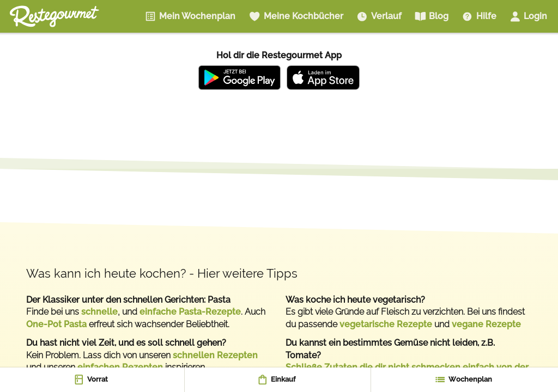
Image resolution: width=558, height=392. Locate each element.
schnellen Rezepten (215, 355)
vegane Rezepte (486, 324)
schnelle (99, 312)
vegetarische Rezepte (386, 324)
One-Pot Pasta (56, 324)
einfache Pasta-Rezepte (190, 312)
